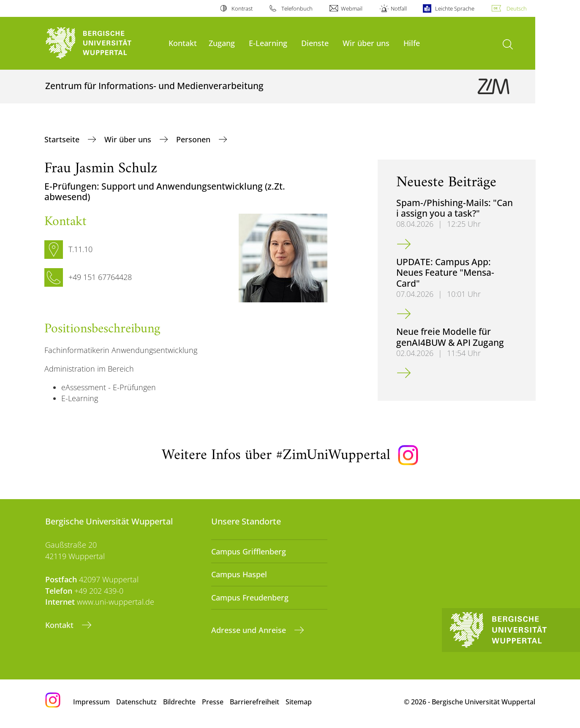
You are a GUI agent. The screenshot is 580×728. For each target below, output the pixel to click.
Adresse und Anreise (250, 630)
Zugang (222, 43)
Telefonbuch (297, 8)
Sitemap (299, 702)
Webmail (352, 8)
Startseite (63, 139)
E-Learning (268, 43)
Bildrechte (179, 702)
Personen (194, 139)
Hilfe (412, 43)
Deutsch (517, 8)
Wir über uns (366, 43)
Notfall (399, 8)
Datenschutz (136, 702)
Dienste (315, 43)
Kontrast (242, 8)
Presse (213, 702)
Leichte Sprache (455, 8)
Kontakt (183, 43)
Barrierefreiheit (255, 702)
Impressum (91, 702)
